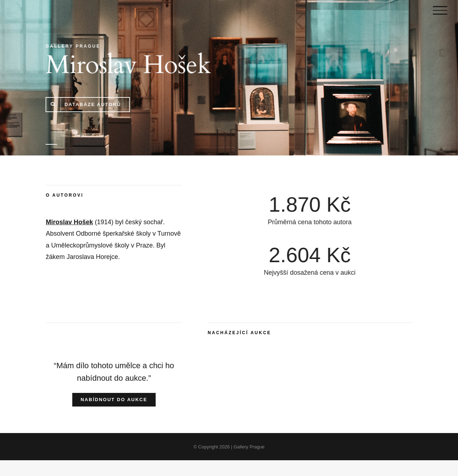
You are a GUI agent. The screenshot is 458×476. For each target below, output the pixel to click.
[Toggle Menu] (440, 10)
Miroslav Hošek (69, 222)
